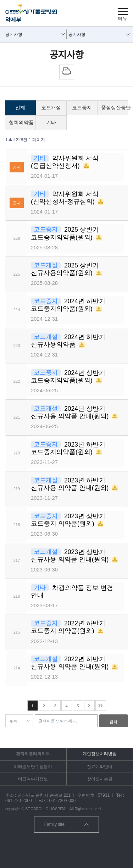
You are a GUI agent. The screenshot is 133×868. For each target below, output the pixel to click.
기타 (51, 123)
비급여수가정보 (33, 779)
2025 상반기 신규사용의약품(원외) (65, 269)
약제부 (13, 20)
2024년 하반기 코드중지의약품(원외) (68, 305)
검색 (113, 722)
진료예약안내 (100, 767)
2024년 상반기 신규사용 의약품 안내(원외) (71, 412)
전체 (20, 108)
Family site (67, 824)
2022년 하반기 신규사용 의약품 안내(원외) (71, 663)
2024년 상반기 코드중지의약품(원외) (68, 377)
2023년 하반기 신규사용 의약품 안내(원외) (71, 484)
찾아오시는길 (100, 779)
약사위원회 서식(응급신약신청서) (65, 162)
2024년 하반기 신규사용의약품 (68, 341)
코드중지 (82, 108)
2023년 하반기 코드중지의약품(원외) (68, 448)
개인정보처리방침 (100, 754)
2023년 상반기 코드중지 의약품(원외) (68, 520)
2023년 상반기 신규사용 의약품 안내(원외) (71, 556)
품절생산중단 (114, 108)
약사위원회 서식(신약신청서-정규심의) (65, 198)
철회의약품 (21, 123)
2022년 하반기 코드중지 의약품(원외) (68, 627)
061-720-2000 (19, 801)
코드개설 (51, 108)
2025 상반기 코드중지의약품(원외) (65, 233)
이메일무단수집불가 (33, 767)
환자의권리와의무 (33, 754)
